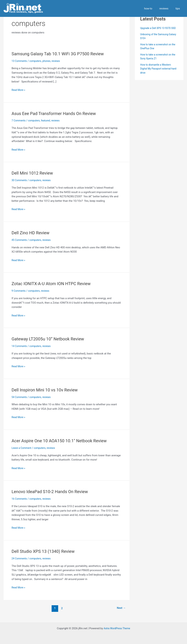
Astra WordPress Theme (117, 628)
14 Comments (20, 346)
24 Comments (20, 559)
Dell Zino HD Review (32, 233)
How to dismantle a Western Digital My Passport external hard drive (157, 73)
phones (49, 61)
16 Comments (20, 499)
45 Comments (20, 240)
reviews (167, 9)
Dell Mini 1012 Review (34, 173)
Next (120, 608)
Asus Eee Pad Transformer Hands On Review (57, 113)
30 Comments (20, 180)
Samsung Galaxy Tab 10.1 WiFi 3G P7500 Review (62, 54)
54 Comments (20, 397)
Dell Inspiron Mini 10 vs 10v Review (48, 390)
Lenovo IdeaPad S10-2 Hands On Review (53, 491)
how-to (153, 9)
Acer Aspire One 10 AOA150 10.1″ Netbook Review (63, 441)
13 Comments (20, 61)
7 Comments (19, 121)
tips (179, 9)
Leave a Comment (22, 448)
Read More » (19, 90)
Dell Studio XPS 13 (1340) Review (46, 551)
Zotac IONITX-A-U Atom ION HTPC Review (55, 284)
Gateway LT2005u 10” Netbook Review (51, 339)
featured (48, 121)
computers (37, 61)
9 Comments (19, 291)
